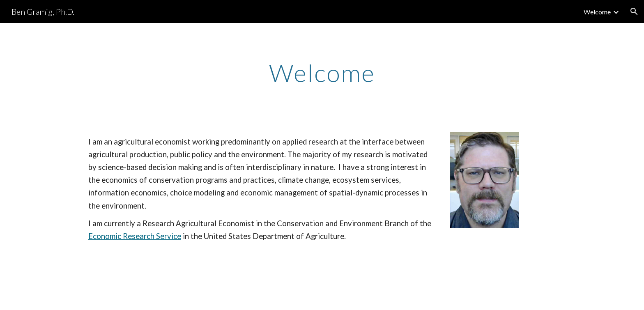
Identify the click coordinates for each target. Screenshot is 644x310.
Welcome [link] (597, 12)
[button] (634, 11)
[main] (322, 73)
